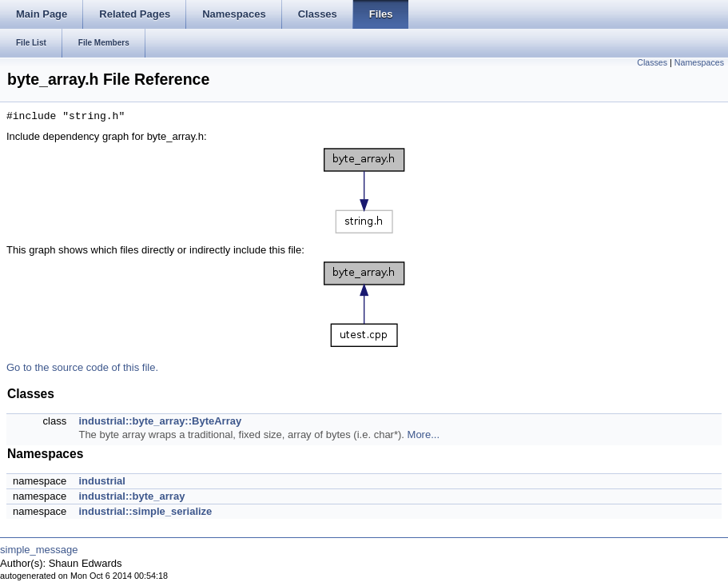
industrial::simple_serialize (145, 511)
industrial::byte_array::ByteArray (160, 421)
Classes (652, 62)
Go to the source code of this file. (82, 367)
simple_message (39, 550)
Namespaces (699, 62)
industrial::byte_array (131, 496)
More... (424, 435)
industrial (102, 481)
